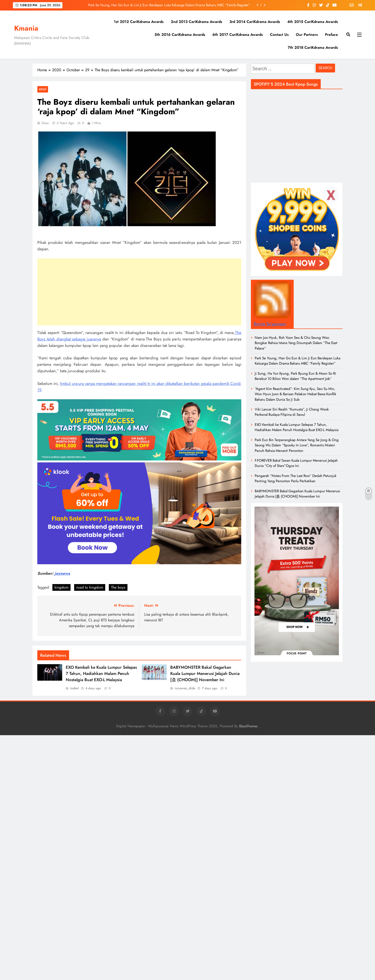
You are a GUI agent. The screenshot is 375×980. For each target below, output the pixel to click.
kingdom (61, 587)
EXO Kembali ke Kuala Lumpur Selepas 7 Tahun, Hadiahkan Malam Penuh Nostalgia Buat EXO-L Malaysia (101, 673)
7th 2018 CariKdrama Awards (313, 47)
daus (45, 123)
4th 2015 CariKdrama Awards (313, 22)
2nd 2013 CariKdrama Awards (196, 22)
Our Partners (307, 35)
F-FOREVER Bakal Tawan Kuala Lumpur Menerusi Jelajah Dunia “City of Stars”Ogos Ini (296, 463)
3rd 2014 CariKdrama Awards (255, 22)
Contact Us (279, 35)
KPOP (43, 89)
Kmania (26, 28)
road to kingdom (90, 587)
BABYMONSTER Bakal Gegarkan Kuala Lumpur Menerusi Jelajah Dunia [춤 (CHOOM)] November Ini (205, 673)
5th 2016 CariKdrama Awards (180, 35)
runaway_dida (185, 688)
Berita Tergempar (270, 324)
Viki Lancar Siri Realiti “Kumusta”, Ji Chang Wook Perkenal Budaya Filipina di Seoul (292, 412)
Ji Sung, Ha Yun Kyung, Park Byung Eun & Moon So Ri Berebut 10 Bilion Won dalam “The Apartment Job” (295, 376)
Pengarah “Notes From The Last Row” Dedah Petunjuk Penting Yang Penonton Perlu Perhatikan (296, 478)
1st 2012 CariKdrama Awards (139, 22)
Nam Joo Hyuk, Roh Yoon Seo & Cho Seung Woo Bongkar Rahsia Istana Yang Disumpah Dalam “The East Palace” (296, 343)
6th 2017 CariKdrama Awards (238, 35)
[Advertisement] (139, 292)
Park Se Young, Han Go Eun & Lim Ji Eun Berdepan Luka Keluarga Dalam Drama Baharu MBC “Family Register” (169, 5)
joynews (62, 573)
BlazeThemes (248, 726)
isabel (74, 688)
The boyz (118, 587)
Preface (331, 35)
